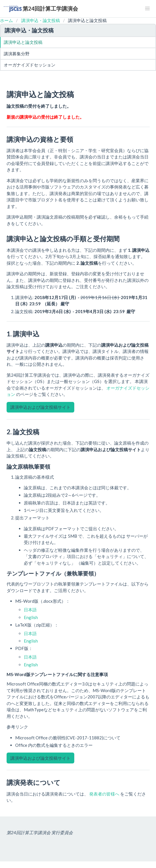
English (31, 617)
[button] (147, 9)
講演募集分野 (17, 54)
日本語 (30, 610)
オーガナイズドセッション (30, 65)
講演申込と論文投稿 (23, 42)
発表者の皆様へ (105, 794)
